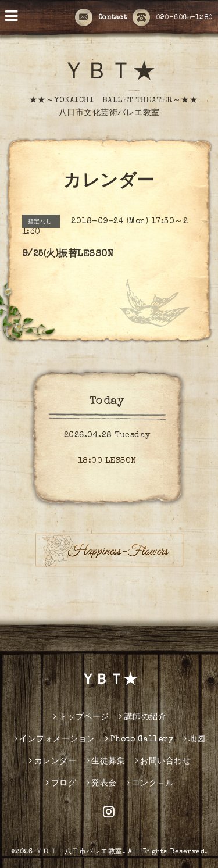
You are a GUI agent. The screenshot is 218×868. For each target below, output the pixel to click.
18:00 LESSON (107, 461)
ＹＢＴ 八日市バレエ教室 (79, 852)
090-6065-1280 (173, 18)
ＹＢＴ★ (109, 74)
